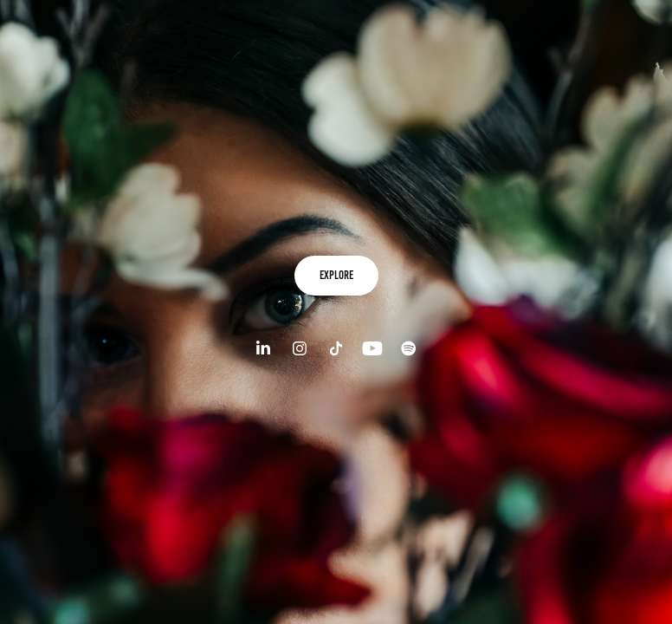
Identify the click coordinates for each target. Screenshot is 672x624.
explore (336, 275)
